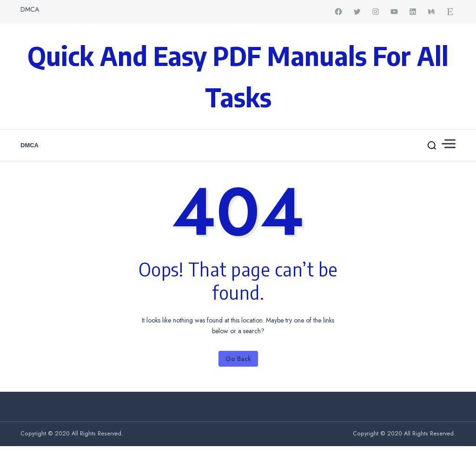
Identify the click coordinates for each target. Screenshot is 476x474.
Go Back (238, 359)
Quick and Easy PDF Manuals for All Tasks (238, 76)
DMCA (30, 9)
